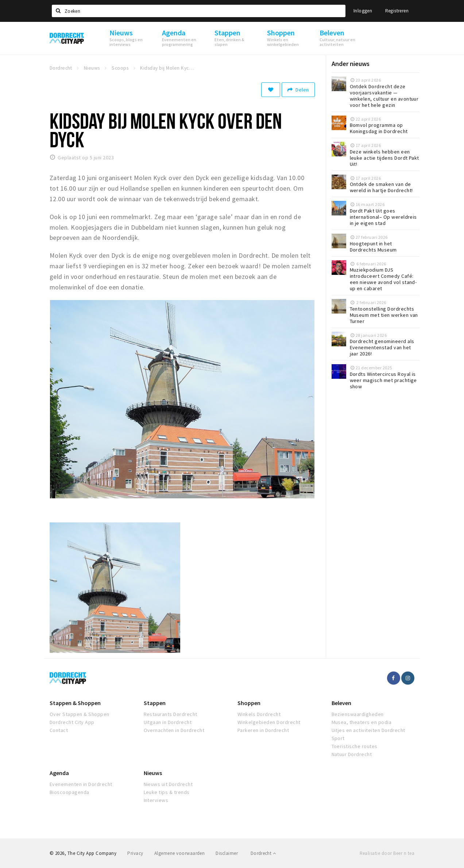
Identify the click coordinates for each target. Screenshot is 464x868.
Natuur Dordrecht (352, 754)
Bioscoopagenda (69, 792)
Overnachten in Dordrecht (174, 730)
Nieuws (153, 773)
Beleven (341, 703)
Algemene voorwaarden (180, 853)
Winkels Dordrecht (259, 714)
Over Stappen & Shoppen (80, 714)
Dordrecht (263, 853)
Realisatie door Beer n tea (387, 853)
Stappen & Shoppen (75, 703)
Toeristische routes (355, 746)
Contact (59, 730)
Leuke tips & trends (167, 792)
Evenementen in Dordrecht (81, 784)
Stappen (155, 703)
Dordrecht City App (72, 722)
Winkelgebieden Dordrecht (269, 722)
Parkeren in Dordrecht (263, 730)
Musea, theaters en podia (362, 722)
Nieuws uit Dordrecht (168, 784)
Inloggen (363, 11)
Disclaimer (227, 853)
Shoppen (249, 703)
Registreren (397, 11)
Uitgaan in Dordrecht (168, 722)
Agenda (59, 773)
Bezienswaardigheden (358, 714)
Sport (338, 738)
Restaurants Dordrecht (171, 714)
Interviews (156, 800)
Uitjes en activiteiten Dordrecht (368, 730)
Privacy (135, 853)
